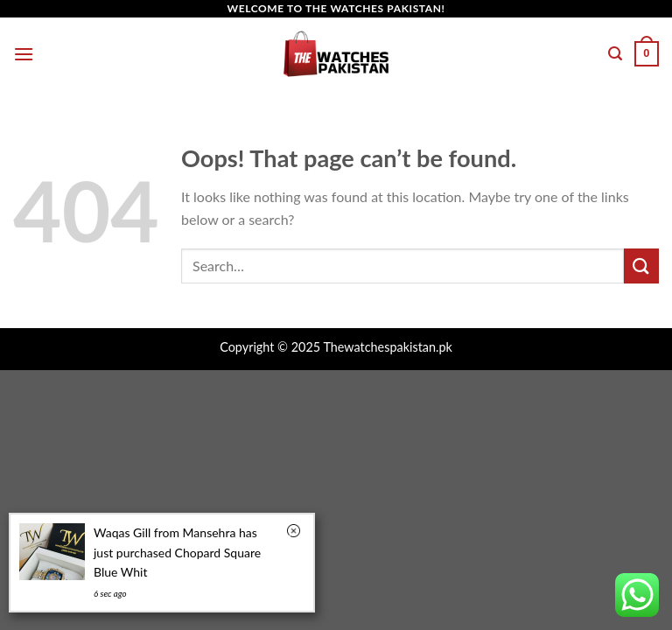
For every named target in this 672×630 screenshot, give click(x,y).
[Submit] (641, 266)
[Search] (615, 54)
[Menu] (24, 54)
